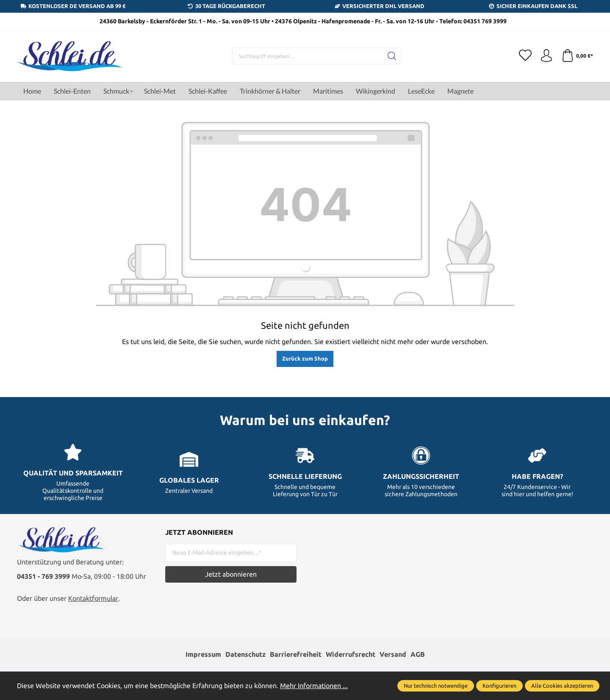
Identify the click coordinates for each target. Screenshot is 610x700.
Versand (393, 654)
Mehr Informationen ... (314, 686)
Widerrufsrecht (351, 654)
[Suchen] (392, 56)
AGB (418, 654)
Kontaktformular (93, 598)
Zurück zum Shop (305, 358)
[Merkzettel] (525, 56)
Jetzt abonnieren (231, 574)
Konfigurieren (499, 686)
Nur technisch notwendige (436, 686)
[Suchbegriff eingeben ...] (308, 56)
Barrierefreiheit (296, 654)
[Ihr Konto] (546, 56)
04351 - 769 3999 (43, 576)
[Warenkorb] (577, 56)
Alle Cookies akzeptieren (562, 686)
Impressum (203, 654)
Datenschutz (245, 654)
